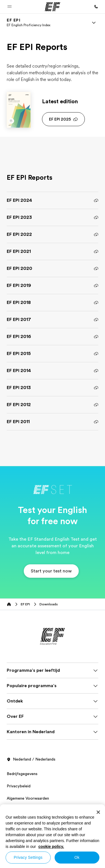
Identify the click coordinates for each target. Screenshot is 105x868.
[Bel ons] (96, 7)
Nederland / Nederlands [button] (31, 759)
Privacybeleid (19, 786)
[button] (10, 7)
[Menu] (94, 23)
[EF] (53, 7)
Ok (77, 857)
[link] (29, 23)
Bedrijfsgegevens (22, 774)
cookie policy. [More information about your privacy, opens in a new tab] (51, 847)
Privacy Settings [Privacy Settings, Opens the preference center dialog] (28, 857)
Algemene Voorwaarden (28, 798)
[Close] (98, 812)
